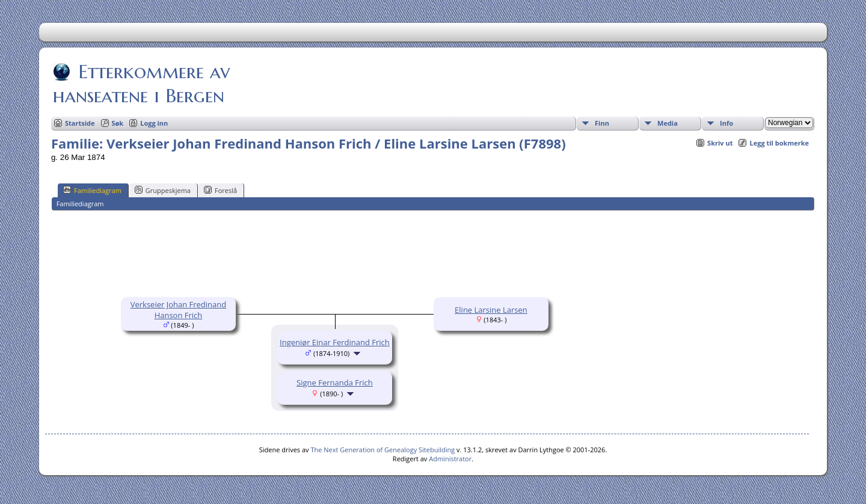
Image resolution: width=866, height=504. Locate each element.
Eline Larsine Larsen (491, 310)
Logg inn (154, 123)
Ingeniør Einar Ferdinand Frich (335, 342)
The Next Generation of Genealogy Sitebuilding (382, 450)
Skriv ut (720, 143)
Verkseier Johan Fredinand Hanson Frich (179, 310)
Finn (602, 123)
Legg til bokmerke (779, 143)
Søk (118, 123)
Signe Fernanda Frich (335, 383)
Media (668, 123)
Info (726, 123)
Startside (80, 123)
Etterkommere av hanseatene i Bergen (141, 84)
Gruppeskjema (163, 190)
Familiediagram (92, 190)
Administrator (450, 459)
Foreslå (220, 190)
